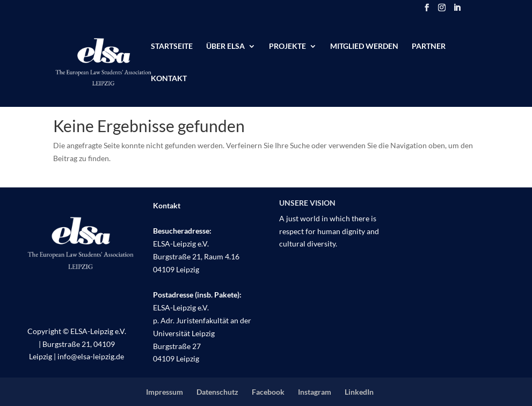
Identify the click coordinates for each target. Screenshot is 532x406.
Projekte (287, 46)
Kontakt (169, 79)
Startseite (172, 46)
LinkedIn (359, 392)
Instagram (315, 392)
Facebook (268, 392)
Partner (429, 46)
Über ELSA (225, 46)
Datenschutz (217, 392)
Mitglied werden (364, 46)
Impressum (165, 392)
